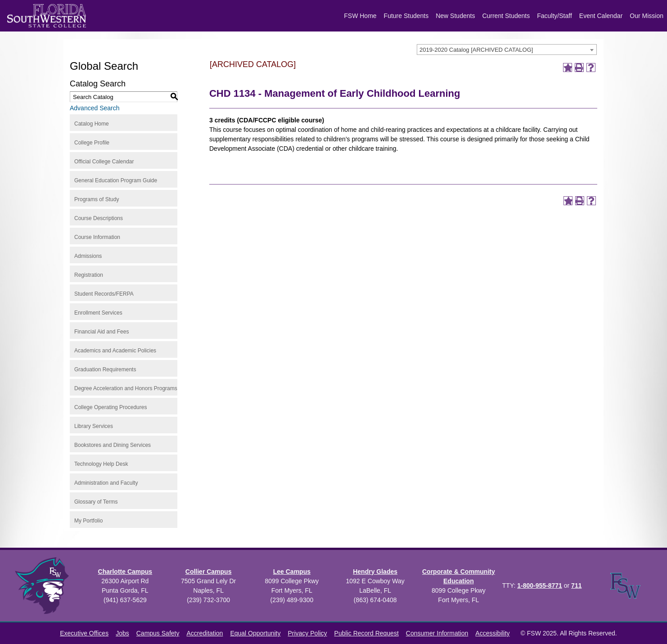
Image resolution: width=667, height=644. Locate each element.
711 (576, 585)
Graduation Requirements (105, 369)
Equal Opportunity (255, 633)
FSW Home (360, 16)
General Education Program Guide (116, 180)
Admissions (88, 256)
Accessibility (492, 633)
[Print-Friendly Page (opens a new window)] (579, 68)
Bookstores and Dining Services (113, 445)
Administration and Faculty (106, 483)
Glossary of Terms (96, 502)
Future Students (406, 16)
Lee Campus (292, 572)
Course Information (97, 237)
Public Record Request (367, 633)
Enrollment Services (98, 313)
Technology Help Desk (101, 464)
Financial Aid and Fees (101, 332)
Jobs (122, 633)
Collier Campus (209, 572)
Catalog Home (92, 124)
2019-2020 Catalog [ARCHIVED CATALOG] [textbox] (476, 50)
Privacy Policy (307, 633)
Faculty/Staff (554, 16)
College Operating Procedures (110, 407)
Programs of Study (97, 199)
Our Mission (647, 16)
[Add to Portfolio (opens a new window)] (568, 68)
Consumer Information (437, 633)
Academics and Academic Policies (115, 351)
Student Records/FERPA (104, 294)
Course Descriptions (99, 218)
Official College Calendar (104, 162)
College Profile (92, 143)
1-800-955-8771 (540, 585)
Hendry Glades (375, 572)
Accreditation (205, 633)
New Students (455, 16)
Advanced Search (95, 108)
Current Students (506, 16)
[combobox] (507, 50)
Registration (89, 275)
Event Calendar (601, 16)
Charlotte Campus (125, 572)
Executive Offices (84, 633)
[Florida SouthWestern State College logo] (47, 16)
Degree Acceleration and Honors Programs (126, 388)
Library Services (94, 426)
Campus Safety (158, 633)
